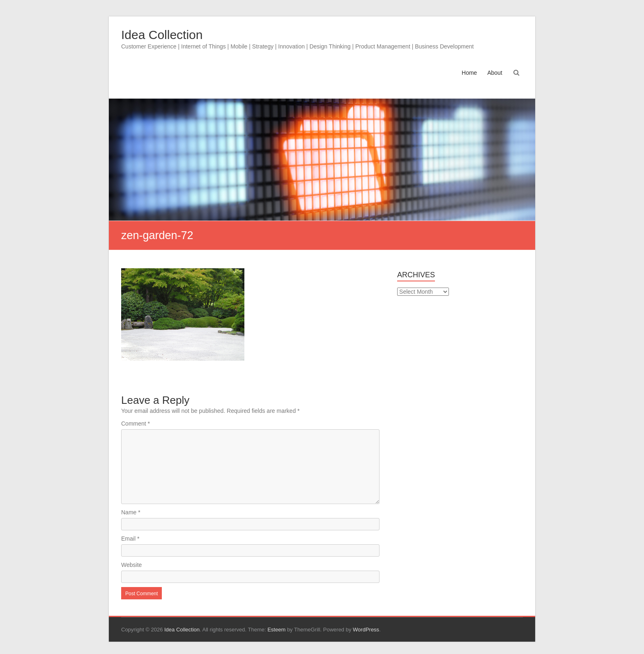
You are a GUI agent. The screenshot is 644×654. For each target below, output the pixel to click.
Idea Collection (162, 35)
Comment (136, 424)
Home (469, 73)
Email (130, 539)
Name (131, 512)
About (495, 73)
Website (131, 565)
